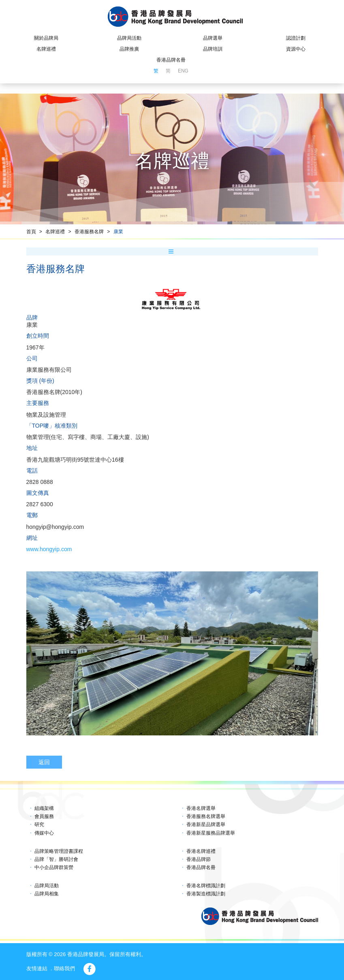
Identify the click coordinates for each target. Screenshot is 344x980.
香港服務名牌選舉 (206, 816)
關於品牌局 (46, 38)
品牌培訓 (213, 49)
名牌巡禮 (46, 49)
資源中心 (296, 49)
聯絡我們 (64, 968)
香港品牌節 (199, 859)
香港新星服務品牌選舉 (211, 833)
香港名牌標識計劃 (206, 886)
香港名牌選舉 (201, 808)
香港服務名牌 (89, 232)
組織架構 (44, 808)
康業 (118, 232)
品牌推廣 (129, 49)
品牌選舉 (213, 38)
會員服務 (44, 816)
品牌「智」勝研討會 (56, 859)
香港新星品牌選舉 (206, 824)
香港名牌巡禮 (201, 851)
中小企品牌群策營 (54, 867)
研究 (39, 824)
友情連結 (37, 968)
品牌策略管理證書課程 (59, 851)
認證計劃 (296, 38)
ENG (183, 71)
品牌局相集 (47, 894)
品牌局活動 (129, 38)
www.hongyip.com (49, 549)
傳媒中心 (44, 833)
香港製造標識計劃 (206, 894)
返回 (44, 762)
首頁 (31, 232)
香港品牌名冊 (171, 60)
